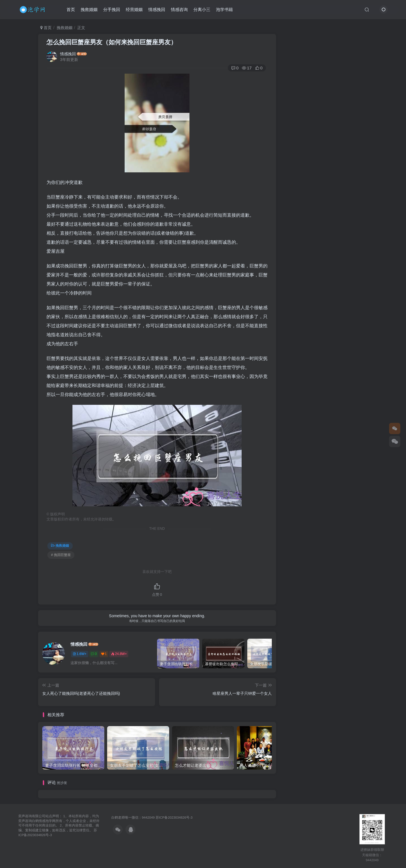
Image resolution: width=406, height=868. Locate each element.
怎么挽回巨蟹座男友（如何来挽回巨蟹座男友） (112, 42)
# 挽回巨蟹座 (61, 555)
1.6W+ (80, 654)
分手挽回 (112, 9)
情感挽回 (157, 9)
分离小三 (202, 9)
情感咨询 (179, 9)
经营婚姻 (134, 9)
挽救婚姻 (89, 9)
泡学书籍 (224, 9)
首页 (71, 9)
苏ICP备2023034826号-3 (174, 817)
